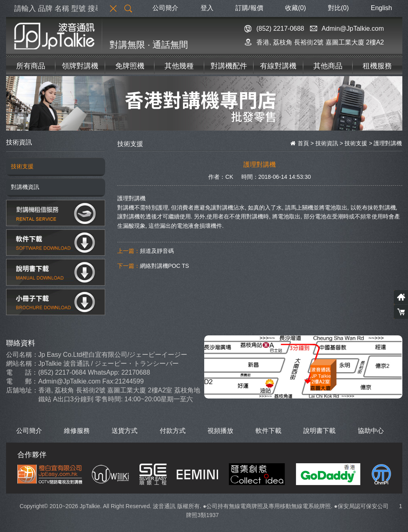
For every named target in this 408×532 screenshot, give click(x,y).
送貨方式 (125, 431)
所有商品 (31, 66)
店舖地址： (22, 390)
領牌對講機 (80, 66)
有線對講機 (278, 66)
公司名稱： (22, 355)
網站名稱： (22, 363)
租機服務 (377, 66)
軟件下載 (268, 431)
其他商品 (328, 66)
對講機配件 (229, 66)
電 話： (22, 372)
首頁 (300, 143)
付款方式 (173, 431)
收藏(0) (296, 8)
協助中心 (371, 431)
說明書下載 (319, 431)
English (381, 8)
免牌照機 (130, 66)
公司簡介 (165, 8)
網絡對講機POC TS (165, 266)
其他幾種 (179, 66)
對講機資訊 (25, 187)
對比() (338, 8)
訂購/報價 (249, 8)
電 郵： (22, 381)
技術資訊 (327, 143)
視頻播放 (220, 431)
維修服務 (77, 431)
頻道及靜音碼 (157, 251)
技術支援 (22, 166)
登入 (207, 8)
